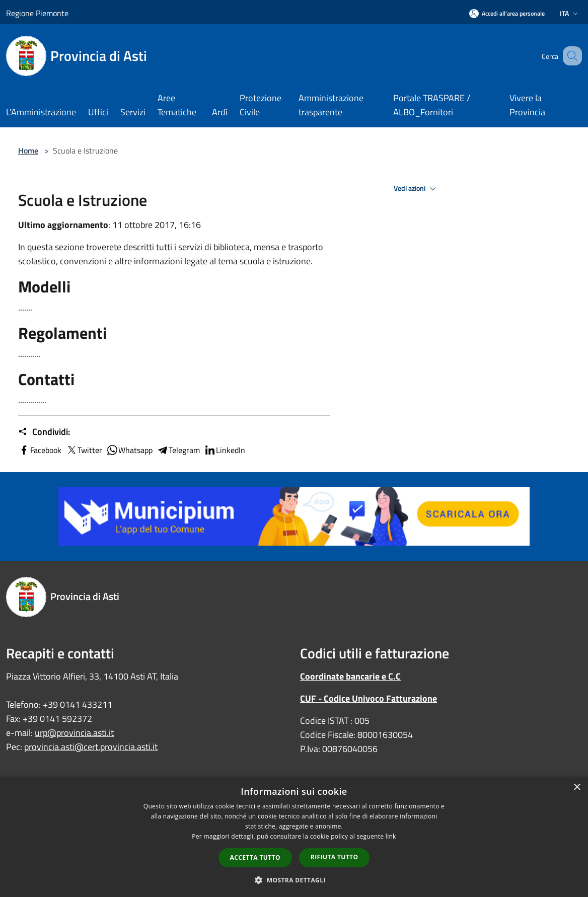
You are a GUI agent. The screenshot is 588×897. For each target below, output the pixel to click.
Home (28, 151)
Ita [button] (570, 13)
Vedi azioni (416, 189)
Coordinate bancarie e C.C (350, 676)
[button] (294, 880)
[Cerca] (570, 56)
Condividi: (44, 432)
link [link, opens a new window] (391, 836)
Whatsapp (129, 450)
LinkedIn (225, 450)
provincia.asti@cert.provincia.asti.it (91, 747)
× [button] (577, 788)
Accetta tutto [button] (255, 857)
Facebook (40, 450)
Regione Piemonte (37, 13)
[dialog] (294, 837)
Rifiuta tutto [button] (335, 857)
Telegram (178, 450)
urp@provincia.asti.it (74, 733)
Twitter (84, 450)
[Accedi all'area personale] (507, 13)
